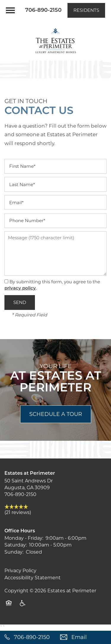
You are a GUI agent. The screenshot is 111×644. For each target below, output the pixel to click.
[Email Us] (83, 637)
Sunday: (14, 552)
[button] (86, 10)
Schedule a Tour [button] (56, 414)
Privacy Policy (20, 571)
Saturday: (16, 545)
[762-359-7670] (28, 637)
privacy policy (20, 288)
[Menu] (10, 10)
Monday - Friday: (24, 538)
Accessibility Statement (33, 578)
